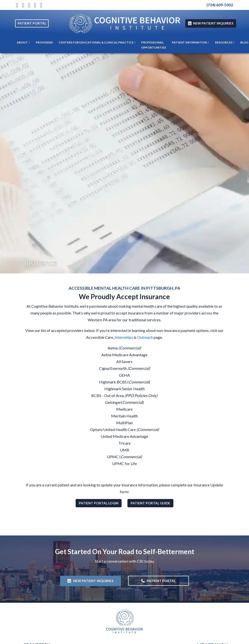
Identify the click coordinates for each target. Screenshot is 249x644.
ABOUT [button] (23, 42)
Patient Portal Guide (152, 503)
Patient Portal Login (100, 503)
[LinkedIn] (41, 5)
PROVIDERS (44, 42)
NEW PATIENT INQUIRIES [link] (211, 23)
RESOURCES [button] (225, 42)
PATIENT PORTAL (32, 23)
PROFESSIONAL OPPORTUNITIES (154, 45)
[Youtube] (29, 5)
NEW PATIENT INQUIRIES (90, 581)
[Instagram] (17, 5)
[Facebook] (35, 5)
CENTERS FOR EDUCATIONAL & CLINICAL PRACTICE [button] (97, 42)
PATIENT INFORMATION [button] (190, 42)
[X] (23, 5)
